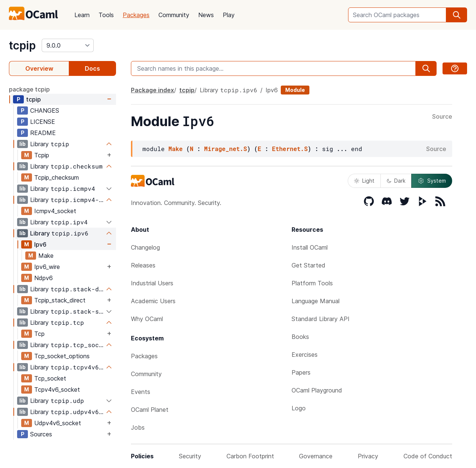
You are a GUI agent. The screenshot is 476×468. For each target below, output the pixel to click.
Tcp (39, 334)
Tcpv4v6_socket (57, 390)
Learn (82, 15)
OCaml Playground (317, 390)
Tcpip (42, 155)
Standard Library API (321, 319)
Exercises (305, 355)
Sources (41, 434)
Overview (39, 68)
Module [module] (295, 90)
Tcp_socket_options (62, 356)
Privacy (368, 456)
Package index (152, 90)
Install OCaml (310, 247)
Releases (143, 265)
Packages (136, 15)
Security (190, 456)
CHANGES (45, 110)
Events (141, 392)
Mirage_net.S (226, 149)
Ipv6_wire (47, 267)
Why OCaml (147, 319)
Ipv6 (40, 244)
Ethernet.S (290, 149)
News (206, 15)
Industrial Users (152, 283)
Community (174, 15)
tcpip (22, 45)
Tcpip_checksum (57, 177)
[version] (68, 45)
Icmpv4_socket (55, 211)
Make (46, 256)
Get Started (308, 265)
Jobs (138, 427)
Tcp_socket (50, 378)
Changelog (145, 247)
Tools (106, 15)
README (43, 133)
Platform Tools (312, 283)
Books (300, 337)
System (432, 181)
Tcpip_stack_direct (60, 300)
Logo (299, 408)
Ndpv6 (44, 278)
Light (364, 181)
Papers (301, 372)
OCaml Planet (150, 410)
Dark (396, 181)
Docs (92, 68)
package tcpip (29, 89)
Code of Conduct (428, 456)
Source (442, 117)
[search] (457, 15)
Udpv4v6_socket (58, 423)
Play (229, 15)
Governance (316, 456)
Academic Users (153, 301)
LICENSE (43, 122)
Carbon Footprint (250, 456)
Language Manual (316, 301)
